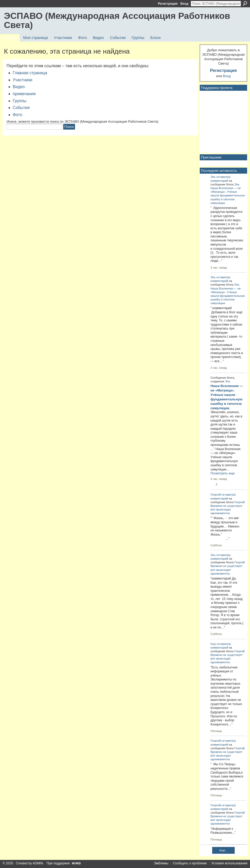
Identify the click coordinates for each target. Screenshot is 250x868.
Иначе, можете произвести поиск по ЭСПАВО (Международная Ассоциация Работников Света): (83, 121)
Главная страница (30, 73)
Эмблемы (161, 863)
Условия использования (229, 863)
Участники (23, 80)
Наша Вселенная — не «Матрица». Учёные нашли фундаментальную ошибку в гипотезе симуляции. (228, 195)
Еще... (223, 850)
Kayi (213, 644)
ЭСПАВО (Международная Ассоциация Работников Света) (117, 20)
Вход (184, 4)
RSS (203, 853)
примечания (24, 94)
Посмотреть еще (223, 473)
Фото (18, 115)
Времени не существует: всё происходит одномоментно (227, 509)
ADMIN (38, 863)
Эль (213, 177)
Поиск (245, 3)
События (21, 108)
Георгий (216, 495)
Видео (19, 87)
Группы (20, 101)
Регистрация (168, 4)
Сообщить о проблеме (190, 863)
